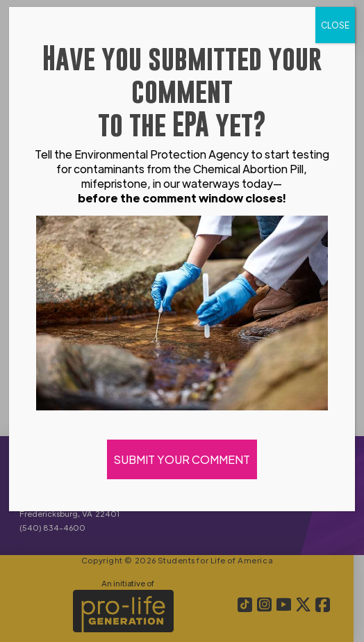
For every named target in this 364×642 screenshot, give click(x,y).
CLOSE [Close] (335, 25)
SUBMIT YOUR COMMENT (182, 459)
